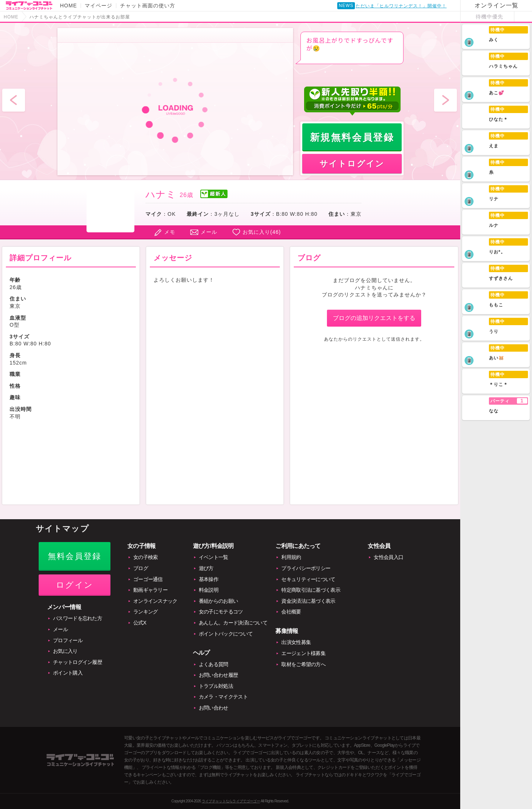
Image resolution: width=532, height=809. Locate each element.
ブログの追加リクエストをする (374, 318)
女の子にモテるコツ (221, 612)
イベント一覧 (214, 557)
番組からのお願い (218, 601)
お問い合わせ (214, 708)
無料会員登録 (75, 556)
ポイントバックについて (226, 634)
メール (209, 232)
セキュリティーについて (308, 579)
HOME (68, 6)
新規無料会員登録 (352, 137)
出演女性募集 (296, 642)
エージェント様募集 (303, 653)
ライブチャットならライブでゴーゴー (231, 801)
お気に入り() (262, 232)
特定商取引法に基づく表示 (311, 590)
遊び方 (206, 568)
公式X (140, 623)
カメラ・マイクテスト (223, 697)
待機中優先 (489, 17)
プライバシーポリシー (306, 568)
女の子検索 (146, 557)
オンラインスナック (155, 601)
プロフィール (68, 640)
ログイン (75, 585)
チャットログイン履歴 (77, 662)
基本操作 (209, 579)
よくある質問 (214, 664)
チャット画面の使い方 (148, 6)
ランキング (146, 612)
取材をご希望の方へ (303, 664)
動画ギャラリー (150, 590)
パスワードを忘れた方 (77, 618)
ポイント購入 (68, 673)
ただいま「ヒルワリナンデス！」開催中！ (401, 7)
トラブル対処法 (216, 686)
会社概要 (291, 612)
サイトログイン (352, 164)
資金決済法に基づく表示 (308, 601)
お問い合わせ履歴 (218, 675)
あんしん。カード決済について (233, 623)
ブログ (141, 568)
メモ (170, 232)
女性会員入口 (388, 557)
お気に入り (65, 651)
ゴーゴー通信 (148, 579)
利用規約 (291, 557)
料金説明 (209, 590)
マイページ (98, 6)
